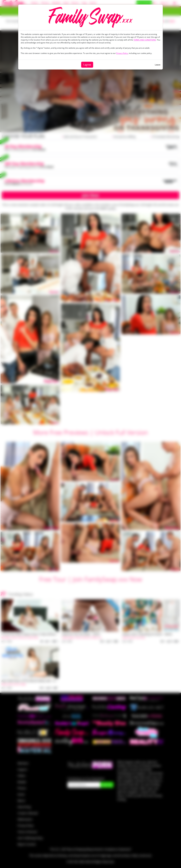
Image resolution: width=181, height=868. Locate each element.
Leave (158, 65)
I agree (87, 65)
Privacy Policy (122, 53)
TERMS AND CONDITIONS (145, 40)
